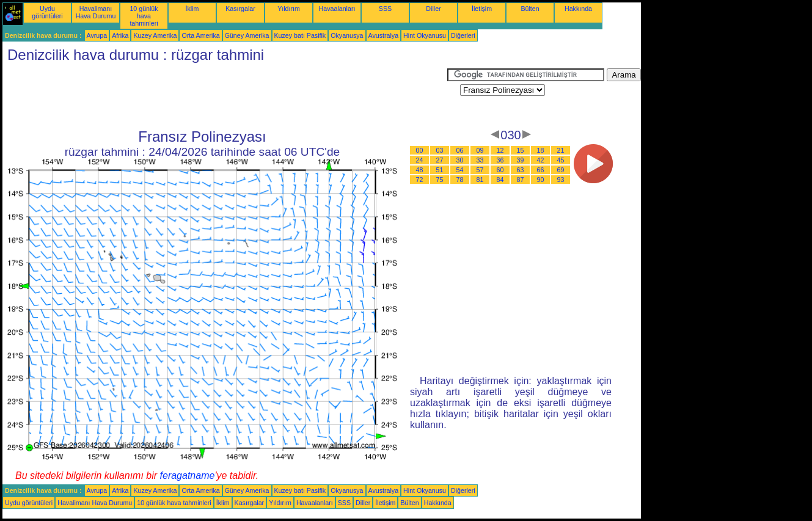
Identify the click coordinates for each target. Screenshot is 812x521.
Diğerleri (463, 35)
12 (500, 150)
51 (440, 170)
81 (480, 180)
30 (460, 160)
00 (420, 150)
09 (480, 150)
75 (440, 180)
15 (521, 150)
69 (561, 170)
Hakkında (578, 9)
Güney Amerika (247, 35)
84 (500, 180)
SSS (385, 9)
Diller (433, 9)
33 (480, 160)
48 (420, 170)
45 (561, 160)
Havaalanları (337, 9)
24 (420, 160)
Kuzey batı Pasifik (300, 35)
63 (521, 170)
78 (460, 180)
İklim (192, 9)
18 (541, 150)
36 (500, 160)
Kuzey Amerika (155, 35)
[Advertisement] (225, 96)
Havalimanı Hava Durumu (96, 12)
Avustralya (384, 35)
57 (480, 170)
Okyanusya (347, 35)
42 (541, 160)
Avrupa (97, 35)
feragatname (188, 475)
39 (521, 160)
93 (561, 180)
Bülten (530, 9)
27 (440, 160)
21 (561, 150)
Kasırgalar (240, 9)
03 (440, 150)
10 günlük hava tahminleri (144, 16)
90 (541, 180)
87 (521, 180)
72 (420, 180)
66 (541, 170)
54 (460, 170)
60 (500, 170)
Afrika (120, 35)
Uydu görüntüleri (47, 12)
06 (460, 150)
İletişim (482, 9)
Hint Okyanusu (425, 35)
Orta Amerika (200, 35)
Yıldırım (289, 9)
